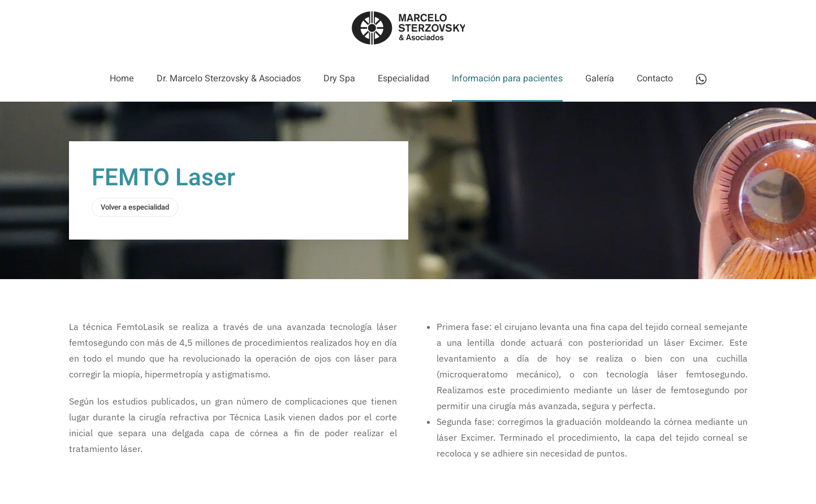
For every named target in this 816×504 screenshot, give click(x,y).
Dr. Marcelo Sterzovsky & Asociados (229, 79)
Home (122, 79)
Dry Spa (339, 79)
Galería (600, 79)
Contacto (655, 79)
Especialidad (403, 79)
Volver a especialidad (135, 207)
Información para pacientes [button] (507, 79)
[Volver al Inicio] (408, 28)
